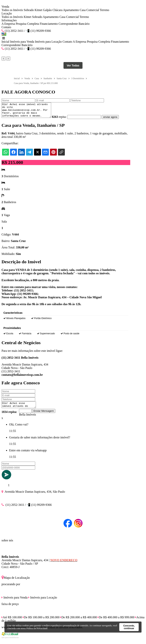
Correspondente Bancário (74, 24)
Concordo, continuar (129, 627)
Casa (83, 10)
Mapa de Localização (16, 582)
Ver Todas (73, 65)
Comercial (93, 10)
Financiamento (49, 24)
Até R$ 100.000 (12, 621)
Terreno (105, 10)
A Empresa (8, 24)
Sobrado (29, 10)
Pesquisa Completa (27, 24)
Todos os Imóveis (12, 10)
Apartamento (71, 10)
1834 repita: (9, 416)
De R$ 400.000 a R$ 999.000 (116, 621)
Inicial (5, 42)
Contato (6, 27)
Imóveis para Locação (48, 42)
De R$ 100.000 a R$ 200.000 (41, 621)
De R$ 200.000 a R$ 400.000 (79, 621)
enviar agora (116, 120)
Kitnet (38, 10)
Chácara (57, 10)
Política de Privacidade (37, 628)
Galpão (47, 10)
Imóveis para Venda (22, 42)
